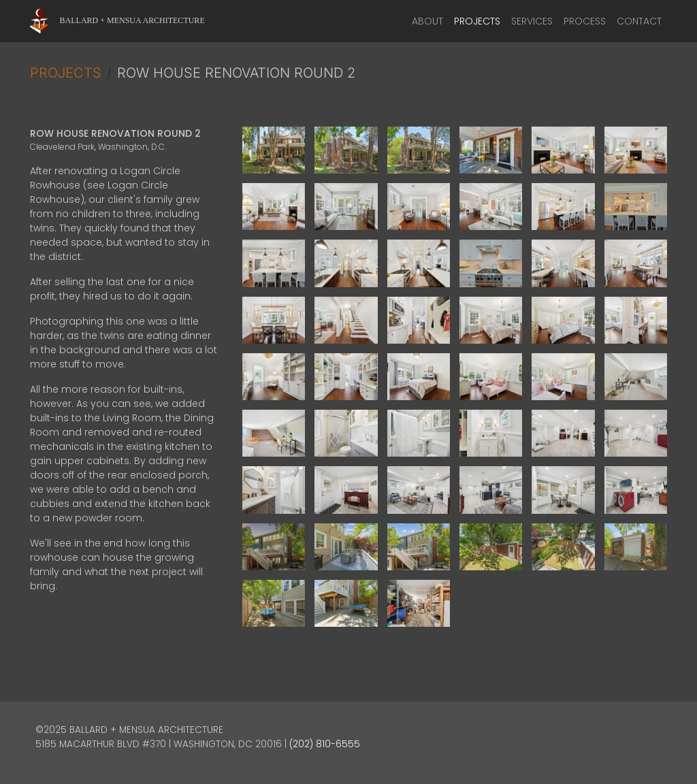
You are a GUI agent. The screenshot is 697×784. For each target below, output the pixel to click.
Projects (477, 21)
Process (585, 21)
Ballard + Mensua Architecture (132, 20)
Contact (639, 21)
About (427, 21)
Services (532, 21)
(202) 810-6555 (325, 744)
